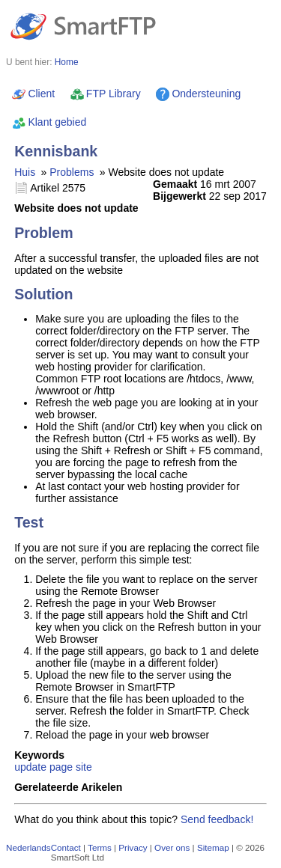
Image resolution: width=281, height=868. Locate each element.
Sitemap (213, 847)
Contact (66, 847)
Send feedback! (217, 819)
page (61, 767)
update (30, 767)
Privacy (133, 847)
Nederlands (28, 847)
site (84, 767)
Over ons (172, 847)
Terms (100, 847)
